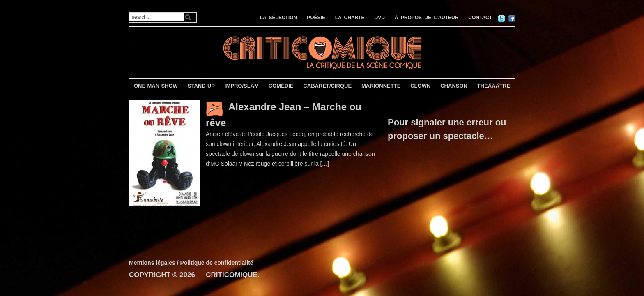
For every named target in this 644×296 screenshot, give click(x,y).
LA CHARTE (350, 18)
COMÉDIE (281, 86)
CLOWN (420, 86)
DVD (380, 18)
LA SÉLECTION (279, 18)
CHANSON (454, 86)
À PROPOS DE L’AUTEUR (427, 18)
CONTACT (480, 18)
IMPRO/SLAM (242, 86)
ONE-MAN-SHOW (156, 86)
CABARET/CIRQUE (327, 86)
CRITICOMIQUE (232, 275)
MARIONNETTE (381, 86)
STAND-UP (201, 86)
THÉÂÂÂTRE (494, 86)
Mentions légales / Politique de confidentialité (191, 263)
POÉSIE (316, 18)
